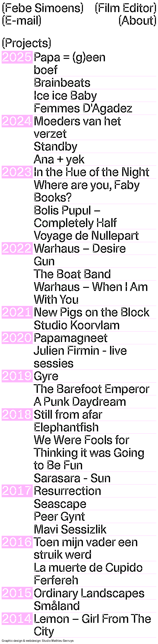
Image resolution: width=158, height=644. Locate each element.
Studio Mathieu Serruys (58, 641)
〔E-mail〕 (21, 20)
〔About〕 (137, 20)
